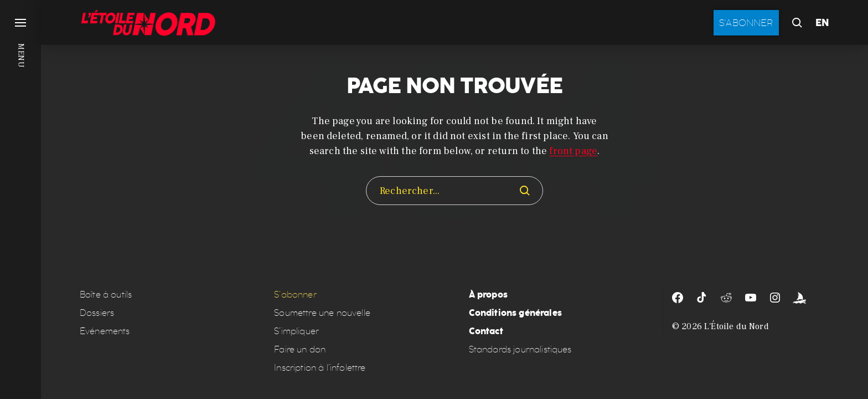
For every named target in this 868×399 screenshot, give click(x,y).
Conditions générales (515, 313)
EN (822, 23)
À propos (488, 295)
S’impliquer (296, 331)
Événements (105, 331)
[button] (20, 199)
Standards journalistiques (520, 349)
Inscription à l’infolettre (320, 368)
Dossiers (97, 313)
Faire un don (300, 349)
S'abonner (746, 23)
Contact (486, 331)
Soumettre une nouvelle (322, 313)
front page (573, 151)
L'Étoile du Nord (737, 326)
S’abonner (295, 295)
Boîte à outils (106, 295)
